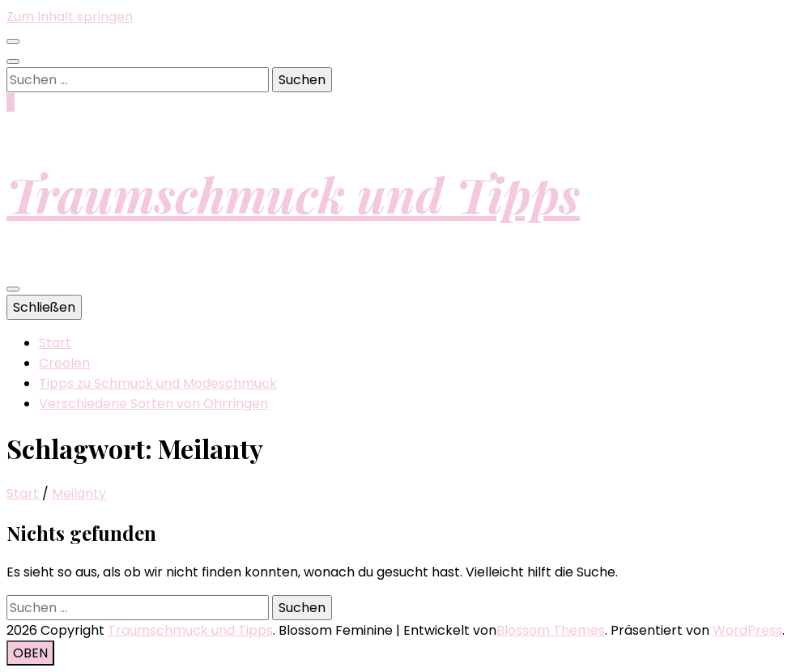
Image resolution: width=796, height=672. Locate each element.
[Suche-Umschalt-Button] (13, 62)
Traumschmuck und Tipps (293, 194)
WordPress (747, 630)
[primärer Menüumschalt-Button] (13, 289)
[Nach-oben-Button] (30, 653)
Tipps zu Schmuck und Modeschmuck (158, 383)
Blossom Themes (551, 630)
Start (55, 343)
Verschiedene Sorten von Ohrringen (153, 404)
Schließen (44, 307)
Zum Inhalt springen (70, 17)
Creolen (64, 363)
